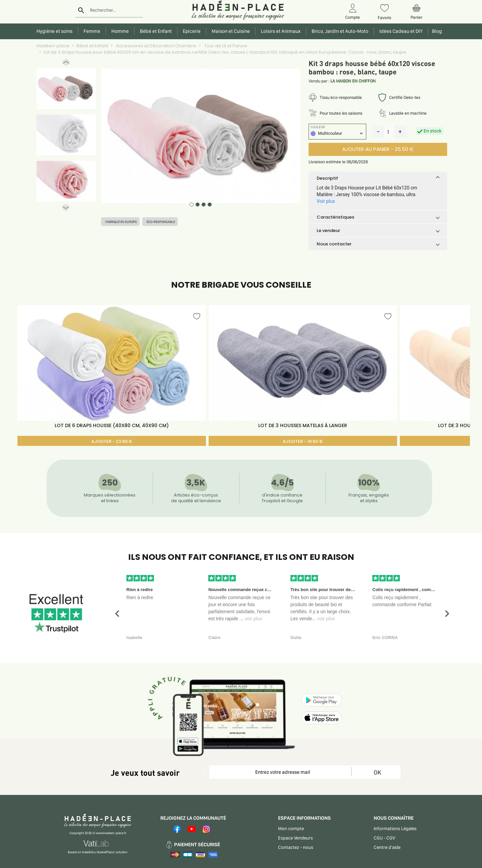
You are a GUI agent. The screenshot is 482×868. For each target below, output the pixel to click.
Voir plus (326, 201)
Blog (436, 31)
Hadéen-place (53, 46)
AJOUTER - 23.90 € (112, 441)
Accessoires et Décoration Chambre (156, 46)
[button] (66, 64)
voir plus (253, 619)
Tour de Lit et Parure (225, 46)
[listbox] (337, 134)
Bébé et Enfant (92, 46)
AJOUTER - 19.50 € (303, 441)
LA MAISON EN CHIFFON (353, 81)
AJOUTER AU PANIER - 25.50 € (378, 149)
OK (377, 772)
